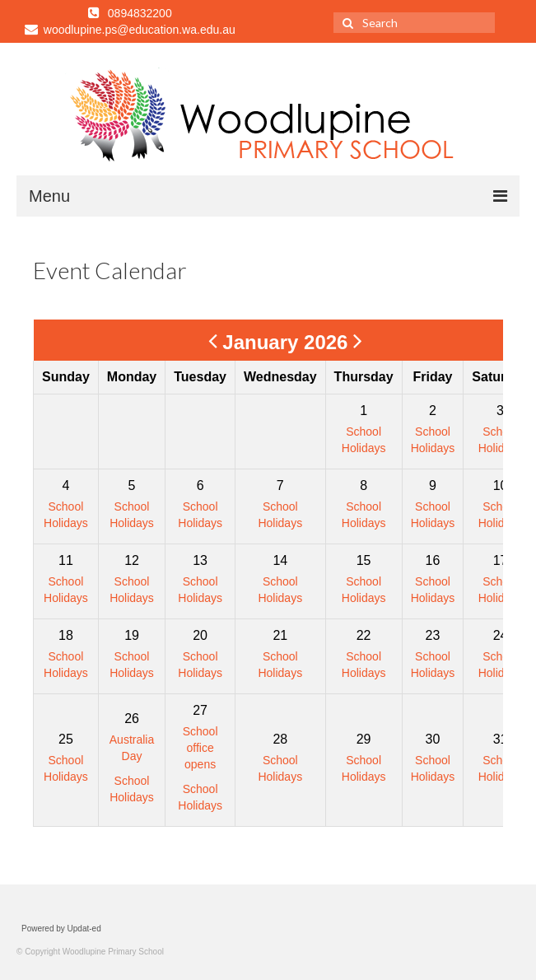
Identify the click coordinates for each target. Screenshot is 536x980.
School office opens (200, 748)
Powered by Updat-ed (61, 929)
